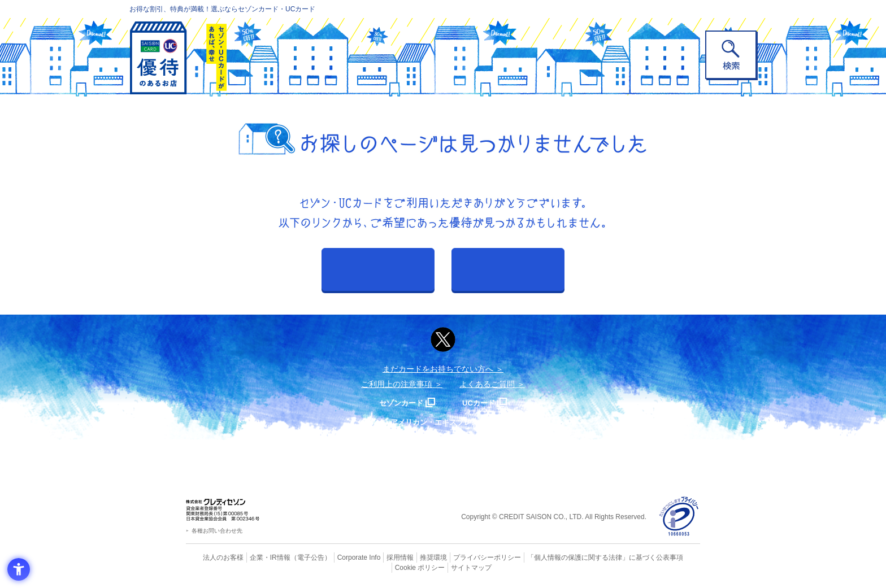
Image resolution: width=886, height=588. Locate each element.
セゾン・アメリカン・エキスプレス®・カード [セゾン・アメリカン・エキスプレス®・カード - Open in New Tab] (437, 422)
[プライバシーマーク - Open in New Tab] (679, 517)
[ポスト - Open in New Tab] (443, 339)
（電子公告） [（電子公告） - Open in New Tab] (294, 557)
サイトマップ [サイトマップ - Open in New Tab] (444, 567)
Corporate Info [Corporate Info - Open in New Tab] (339, 557)
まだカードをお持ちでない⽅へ (438, 369)
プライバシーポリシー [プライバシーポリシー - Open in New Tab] (459, 557)
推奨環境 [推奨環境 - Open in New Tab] (409, 557)
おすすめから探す (378, 269)
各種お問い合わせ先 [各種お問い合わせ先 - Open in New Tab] (217, 531)
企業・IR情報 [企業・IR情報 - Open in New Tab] (257, 557)
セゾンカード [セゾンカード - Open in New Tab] (397, 402)
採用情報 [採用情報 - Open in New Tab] (378, 557)
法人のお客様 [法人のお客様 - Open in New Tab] (214, 557)
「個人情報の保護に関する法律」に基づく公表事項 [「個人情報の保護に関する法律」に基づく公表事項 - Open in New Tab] (568, 557)
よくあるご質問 (487, 384)
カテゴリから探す (508, 269)
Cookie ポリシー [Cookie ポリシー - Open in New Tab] (668, 557)
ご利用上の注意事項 (397, 384)
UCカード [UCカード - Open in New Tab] (483, 402)
